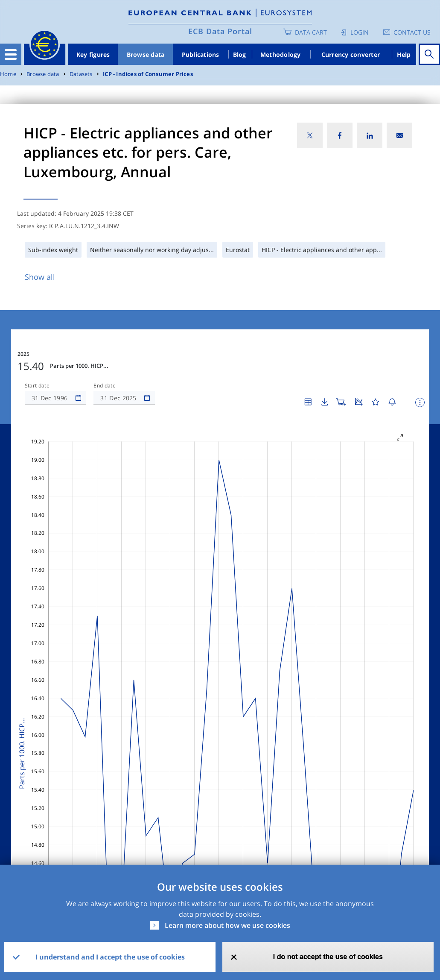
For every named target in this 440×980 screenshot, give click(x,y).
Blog (240, 54)
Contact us (412, 32)
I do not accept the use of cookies (328, 957)
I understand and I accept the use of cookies (110, 957)
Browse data (146, 54)
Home (8, 74)
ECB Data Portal (220, 31)
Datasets (81, 74)
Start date (37, 386)
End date (105, 386)
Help (404, 54)
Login (360, 32)
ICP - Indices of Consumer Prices (148, 74)
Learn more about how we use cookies (227, 925)
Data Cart (311, 32)
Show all (40, 277)
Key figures (93, 54)
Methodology (281, 54)
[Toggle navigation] (11, 54)
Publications (201, 54)
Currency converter (351, 54)
